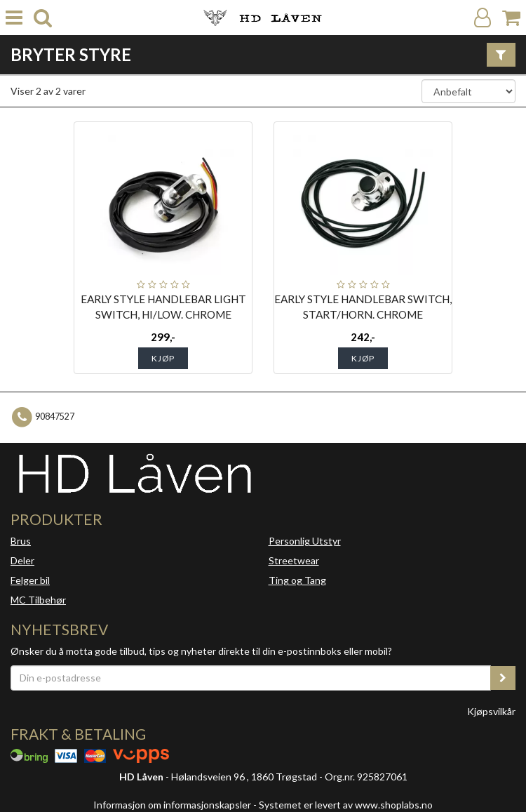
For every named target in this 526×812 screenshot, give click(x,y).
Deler (22, 560)
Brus (21, 541)
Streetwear (294, 560)
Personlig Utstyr (305, 541)
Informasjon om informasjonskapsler (172, 805)
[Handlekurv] (511, 18)
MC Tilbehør (38, 600)
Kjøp (163, 358)
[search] (43, 18)
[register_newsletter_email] (503, 678)
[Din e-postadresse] (251, 678)
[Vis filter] (501, 55)
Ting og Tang (297, 580)
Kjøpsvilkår (491, 711)
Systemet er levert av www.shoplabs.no (346, 805)
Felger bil (30, 580)
